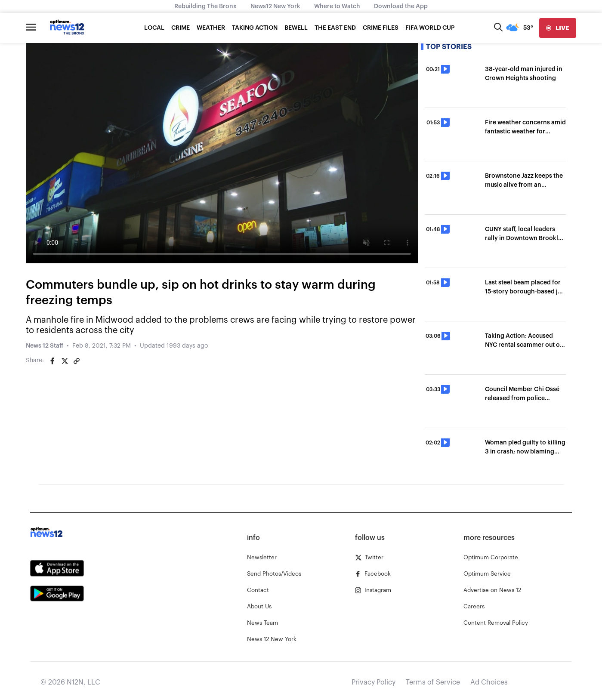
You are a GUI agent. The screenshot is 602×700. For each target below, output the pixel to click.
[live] (558, 28)
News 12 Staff (45, 346)
